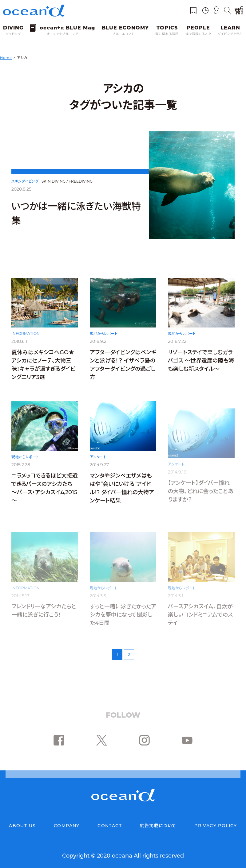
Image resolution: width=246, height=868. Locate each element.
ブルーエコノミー (125, 34)
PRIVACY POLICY (216, 826)
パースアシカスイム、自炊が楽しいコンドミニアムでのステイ (200, 615)
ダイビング (13, 34)
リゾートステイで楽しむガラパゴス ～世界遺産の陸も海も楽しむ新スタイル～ (201, 365)
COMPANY (67, 826)
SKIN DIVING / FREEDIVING (67, 181)
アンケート (98, 465)
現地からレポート (104, 336)
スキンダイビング (25, 181)
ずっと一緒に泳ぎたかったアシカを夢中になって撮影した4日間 (123, 615)
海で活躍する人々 (198, 34)
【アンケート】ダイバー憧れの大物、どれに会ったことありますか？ (200, 492)
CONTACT (110, 826)
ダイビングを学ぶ (230, 34)
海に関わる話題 (167, 34)
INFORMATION (26, 336)
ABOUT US (22, 826)
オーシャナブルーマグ (62, 34)
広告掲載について (158, 826)
